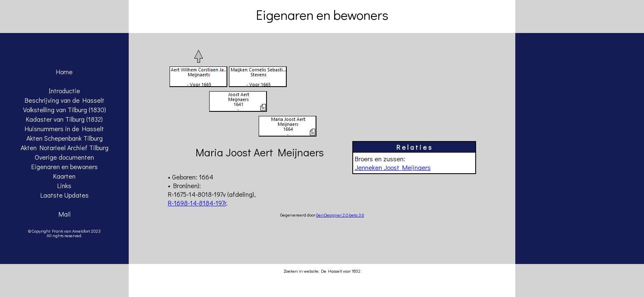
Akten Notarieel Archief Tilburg (65, 147)
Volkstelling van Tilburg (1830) (65, 110)
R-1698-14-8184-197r (197, 203)
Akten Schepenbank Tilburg (65, 138)
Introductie (64, 91)
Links (64, 185)
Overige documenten (64, 157)
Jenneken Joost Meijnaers (393, 167)
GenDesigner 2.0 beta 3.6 (340, 215)
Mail (65, 214)
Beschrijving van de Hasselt (65, 100)
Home (64, 72)
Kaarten (64, 176)
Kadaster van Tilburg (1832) (64, 119)
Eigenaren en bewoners (65, 166)
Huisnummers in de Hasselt (64, 128)
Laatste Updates (65, 195)
